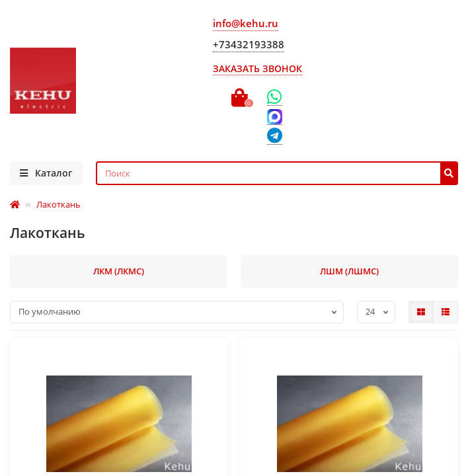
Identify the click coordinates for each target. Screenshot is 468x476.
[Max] (275, 117)
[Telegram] (275, 137)
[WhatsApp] (275, 97)
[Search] (277, 173)
